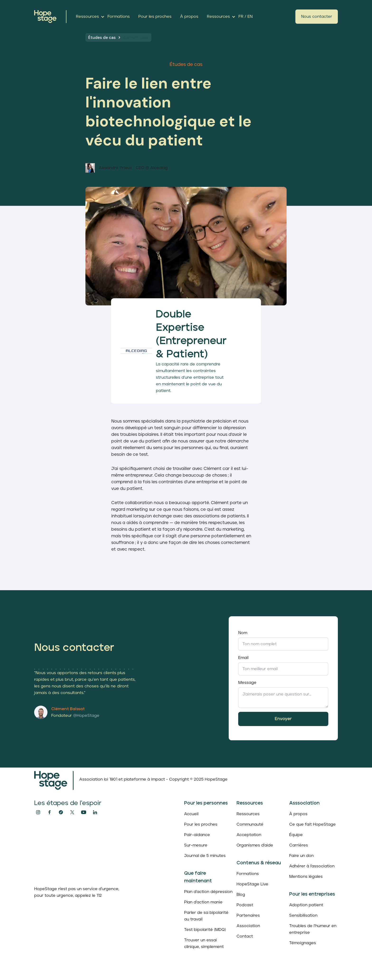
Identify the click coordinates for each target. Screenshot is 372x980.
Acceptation (249, 835)
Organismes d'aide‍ (255, 845)
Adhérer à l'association (312, 866)
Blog (241, 895)
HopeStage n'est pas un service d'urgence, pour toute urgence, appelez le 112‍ (77, 892)
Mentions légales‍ (306, 877)
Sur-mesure (196, 845)
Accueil (191, 814)
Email (243, 658)
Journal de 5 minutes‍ (205, 856)
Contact (245, 936)
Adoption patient (306, 905)
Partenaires (248, 916)
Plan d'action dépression (208, 892)
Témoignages (303, 943)
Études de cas (102, 37)
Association (248, 926)
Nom (243, 633)
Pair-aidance (197, 835)
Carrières (299, 845)
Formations (248, 874)
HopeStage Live (252, 884)
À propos (298, 814)
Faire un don (301, 856)
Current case (136, 37)
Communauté (250, 824)
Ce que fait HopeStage (312, 824)
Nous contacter (317, 17)
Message (247, 683)
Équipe (296, 835)
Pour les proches (201, 824)
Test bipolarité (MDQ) (205, 930)
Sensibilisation (303, 916)
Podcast (245, 905)
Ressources (248, 814)
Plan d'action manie (203, 902)
